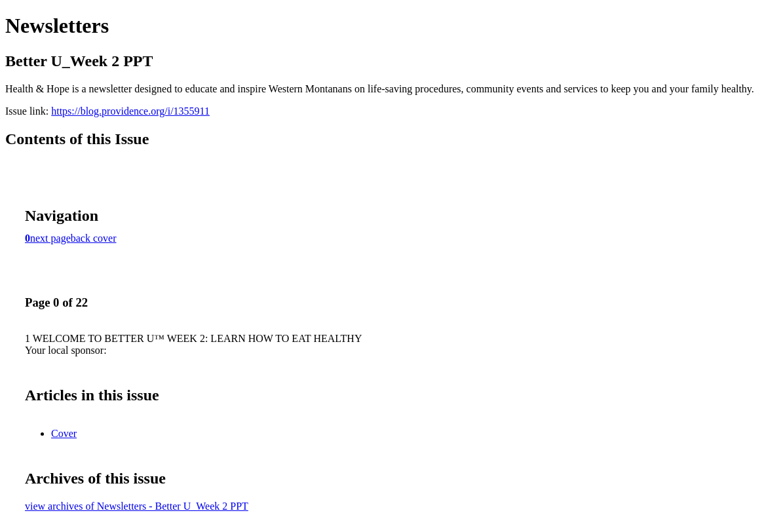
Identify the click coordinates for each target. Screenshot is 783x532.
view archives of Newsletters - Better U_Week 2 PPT (137, 506)
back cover (94, 238)
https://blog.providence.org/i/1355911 (130, 111)
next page (50, 238)
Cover (64, 433)
